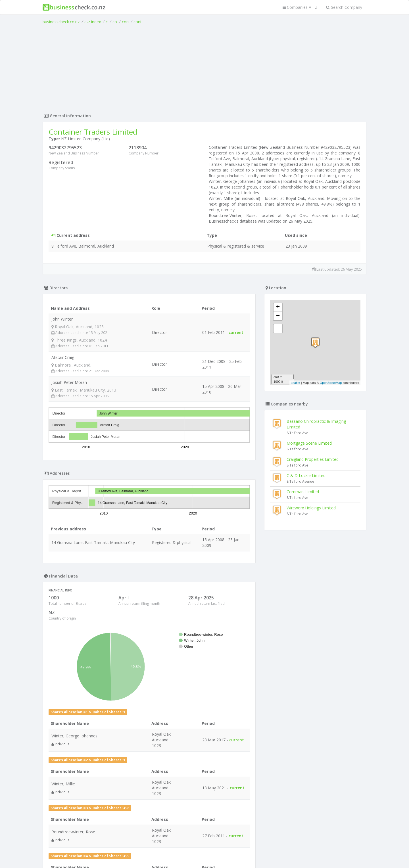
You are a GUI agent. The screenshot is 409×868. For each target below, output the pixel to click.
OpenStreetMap (331, 383)
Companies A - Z (300, 7)
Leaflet (296, 383)
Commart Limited (303, 492)
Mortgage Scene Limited (309, 443)
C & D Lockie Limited (306, 475)
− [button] (278, 316)
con (125, 22)
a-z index (93, 22)
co (115, 22)
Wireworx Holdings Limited (311, 508)
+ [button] (278, 308)
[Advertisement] (204, 67)
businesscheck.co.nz (61, 22)
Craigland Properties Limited (313, 459)
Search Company (344, 7)
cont (138, 22)
